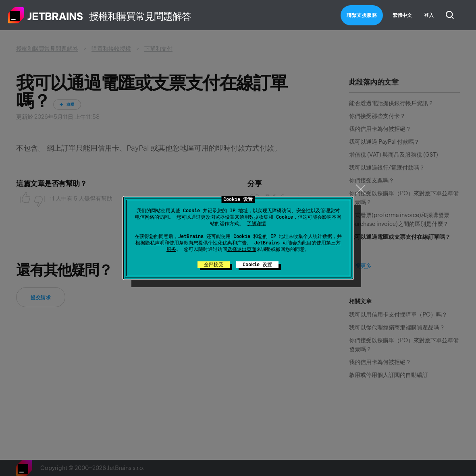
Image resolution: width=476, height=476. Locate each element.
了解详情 (256, 224)
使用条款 (179, 243)
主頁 (46, 15)
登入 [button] (429, 15)
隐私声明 (155, 243)
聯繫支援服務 (362, 15)
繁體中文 (402, 15)
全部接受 (214, 265)
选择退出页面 (242, 249)
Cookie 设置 (257, 265)
